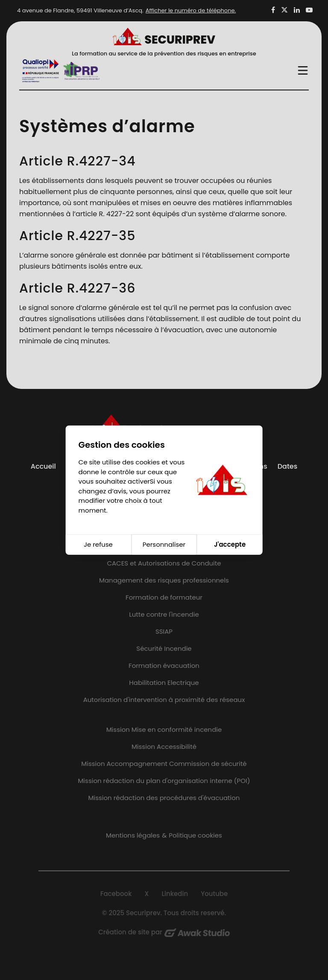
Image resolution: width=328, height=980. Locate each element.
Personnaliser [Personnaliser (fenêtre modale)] (164, 544)
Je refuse (98, 544)
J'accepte (230, 544)
